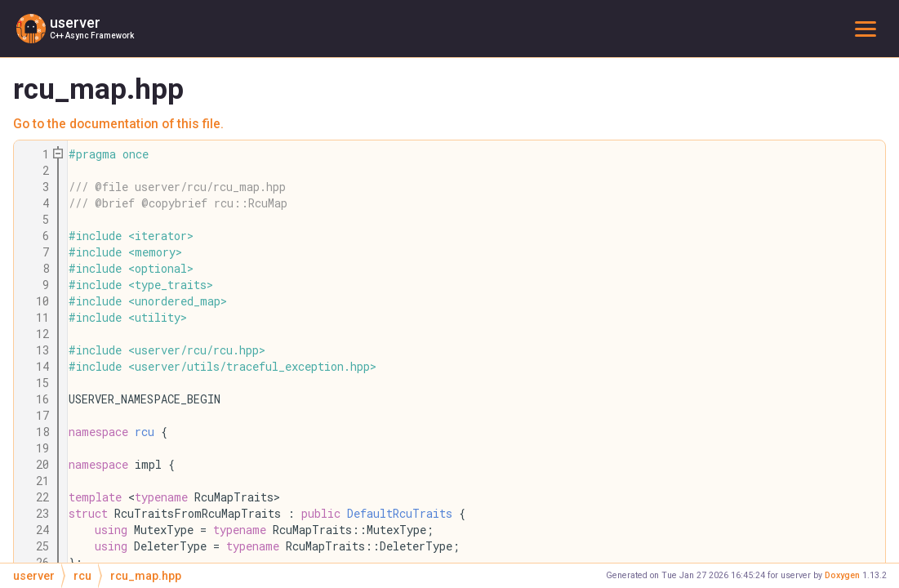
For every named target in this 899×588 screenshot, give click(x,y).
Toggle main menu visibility (869, 28)
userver (75, 23)
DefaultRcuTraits (400, 514)
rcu (145, 432)
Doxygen (842, 575)
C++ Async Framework (92, 36)
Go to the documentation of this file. (118, 124)
